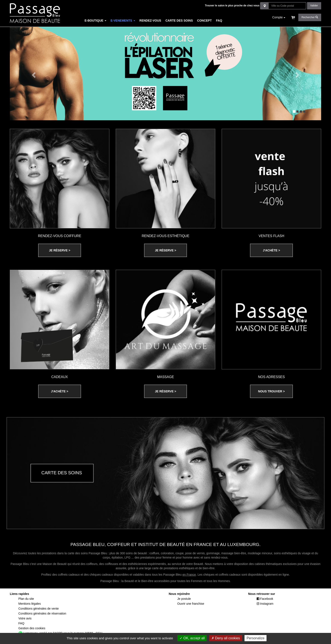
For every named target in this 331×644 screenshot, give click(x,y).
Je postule (184, 599)
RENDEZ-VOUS (150, 21)
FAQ (219, 21)
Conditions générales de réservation (42, 613)
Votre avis (25, 618)
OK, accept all (192, 638)
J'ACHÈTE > (272, 250)
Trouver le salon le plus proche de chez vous (232, 6)
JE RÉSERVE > (60, 250)
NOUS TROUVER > (272, 391)
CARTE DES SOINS (179, 21)
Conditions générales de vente (39, 609)
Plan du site (26, 599)
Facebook (265, 599)
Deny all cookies (226, 638)
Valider (314, 6)
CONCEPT (204, 21)
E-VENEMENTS (123, 21)
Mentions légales (30, 604)
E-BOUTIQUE (95, 21)
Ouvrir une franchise (191, 604)
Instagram (265, 604)
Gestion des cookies (32, 628)
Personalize (256, 638)
